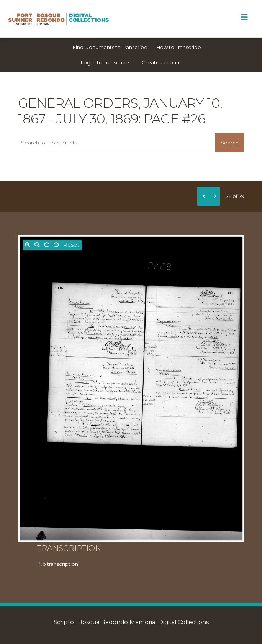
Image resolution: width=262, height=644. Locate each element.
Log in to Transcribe (105, 62)
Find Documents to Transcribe (110, 47)
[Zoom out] (37, 245)
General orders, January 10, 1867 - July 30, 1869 (120, 111)
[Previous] (203, 196)
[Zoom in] (28, 245)
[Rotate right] (47, 245)
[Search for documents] (117, 143)
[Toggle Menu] (244, 17)
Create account (161, 62)
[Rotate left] (56, 245)
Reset (71, 245)
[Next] (214, 196)
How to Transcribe (179, 47)
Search (230, 143)
